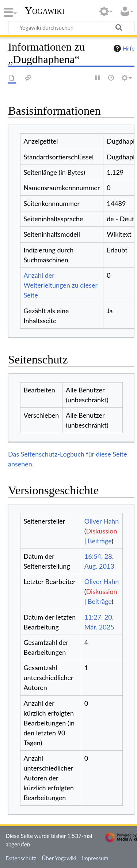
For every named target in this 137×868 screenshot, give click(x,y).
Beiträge (100, 541)
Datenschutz (21, 858)
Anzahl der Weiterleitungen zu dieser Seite (61, 285)
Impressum (95, 858)
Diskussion (102, 531)
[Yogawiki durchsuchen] (71, 27)
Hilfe (123, 48)
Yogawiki (45, 11)
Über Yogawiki (59, 858)
